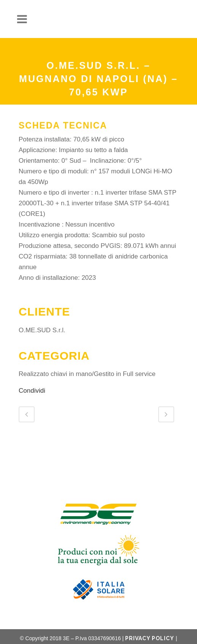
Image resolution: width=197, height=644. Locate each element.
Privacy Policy (150, 638)
